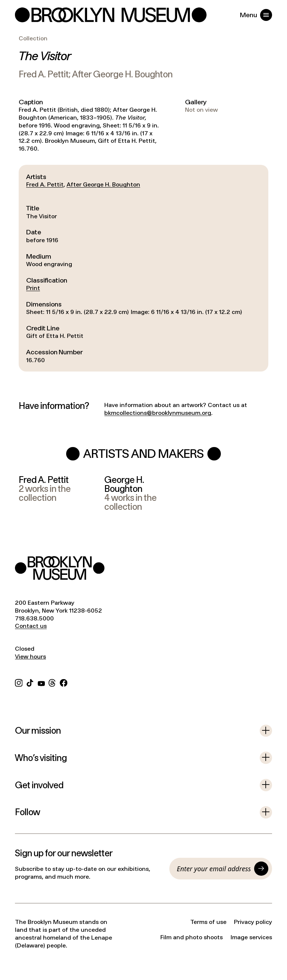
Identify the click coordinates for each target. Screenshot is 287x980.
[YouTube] (41, 682)
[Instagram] (19, 682)
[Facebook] (64, 682)
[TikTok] (30, 682)
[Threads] (52, 682)
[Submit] (261, 869)
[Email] (214, 869)
